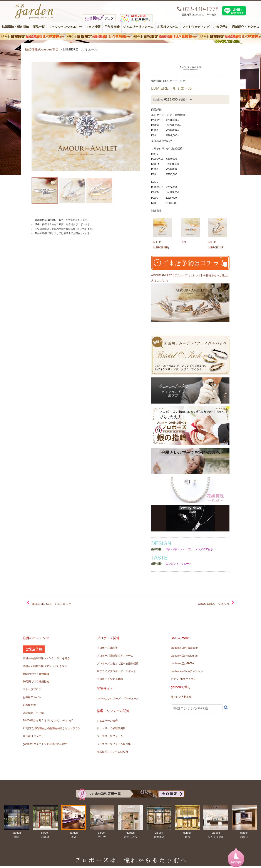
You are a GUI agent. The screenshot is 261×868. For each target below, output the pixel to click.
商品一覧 (39, 27)
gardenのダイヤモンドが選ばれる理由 (45, 744)
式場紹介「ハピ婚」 (35, 713)
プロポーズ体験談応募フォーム (115, 656)
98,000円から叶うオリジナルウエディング (48, 721)
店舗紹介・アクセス (246, 27)
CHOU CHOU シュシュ (214, 604)
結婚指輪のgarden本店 (42, 49)
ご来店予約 (221, 27)
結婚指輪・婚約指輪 (15, 27)
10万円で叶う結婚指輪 (36, 682)
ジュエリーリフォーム (138, 27)
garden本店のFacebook (184, 648)
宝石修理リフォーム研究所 (112, 752)
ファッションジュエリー (65, 27)
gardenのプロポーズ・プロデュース (118, 699)
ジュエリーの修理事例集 (111, 728)
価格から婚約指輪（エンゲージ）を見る (46, 658)
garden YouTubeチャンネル (187, 671)
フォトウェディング (196, 27)
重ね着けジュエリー (35, 736)
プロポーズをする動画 (110, 679)
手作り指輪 (112, 27)
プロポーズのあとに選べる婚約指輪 (118, 664)
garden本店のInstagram (185, 656)
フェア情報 (93, 27)
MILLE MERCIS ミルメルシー (51, 604)
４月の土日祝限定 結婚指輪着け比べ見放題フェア (130, 36)
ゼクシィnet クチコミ (183, 679)
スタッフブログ (32, 689)
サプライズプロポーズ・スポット (116, 671)
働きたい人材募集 (181, 697)
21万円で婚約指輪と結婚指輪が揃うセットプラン (52, 728)
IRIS (183, 242)
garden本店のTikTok (182, 664)
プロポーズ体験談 (107, 648)
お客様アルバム (168, 27)
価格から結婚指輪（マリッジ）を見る (45, 666)
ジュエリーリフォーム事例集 (114, 744)
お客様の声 (29, 705)
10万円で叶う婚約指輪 (36, 674)
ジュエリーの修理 (107, 721)
